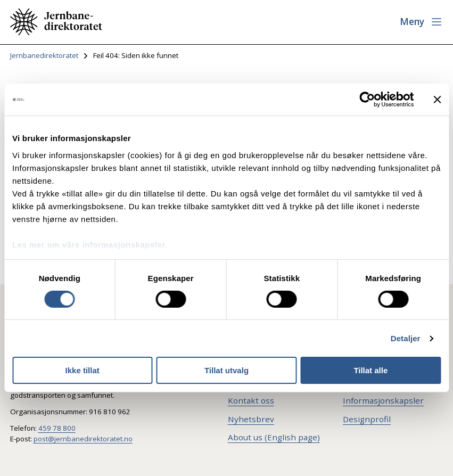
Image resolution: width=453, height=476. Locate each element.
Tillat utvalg (226, 370)
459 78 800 (57, 428)
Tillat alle (370, 370)
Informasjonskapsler (383, 400)
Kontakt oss (251, 400)
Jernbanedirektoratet (44, 55)
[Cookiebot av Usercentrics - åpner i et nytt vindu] (367, 100)
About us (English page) (274, 437)
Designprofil (367, 419)
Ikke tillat (83, 370)
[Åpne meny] (421, 22)
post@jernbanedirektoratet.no (83, 439)
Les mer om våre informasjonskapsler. (90, 244)
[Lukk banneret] (437, 100)
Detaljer (406, 338)
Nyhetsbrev (251, 419)
